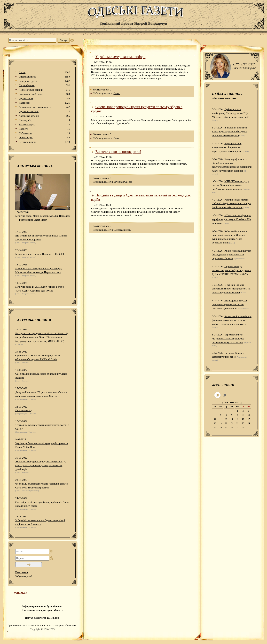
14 (232, 419)
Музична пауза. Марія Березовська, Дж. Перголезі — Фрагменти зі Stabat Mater (42, 218)
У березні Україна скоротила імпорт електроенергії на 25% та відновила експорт (231, 289)
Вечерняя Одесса (44, 81)
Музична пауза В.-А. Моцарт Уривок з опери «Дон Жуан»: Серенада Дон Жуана (40, 289)
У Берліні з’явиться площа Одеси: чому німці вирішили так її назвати (40, 522)
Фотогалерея (44, 138)
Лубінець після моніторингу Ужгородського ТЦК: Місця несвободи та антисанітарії (230, 113)
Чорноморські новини (44, 90)
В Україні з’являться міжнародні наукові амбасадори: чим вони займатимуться (229, 131)
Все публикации (44, 142)
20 (226, 423)
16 (243, 419)
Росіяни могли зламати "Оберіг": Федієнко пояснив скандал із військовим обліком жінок (231, 204)
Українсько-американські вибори (120, 57)
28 (232, 427)
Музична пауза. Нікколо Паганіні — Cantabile (40, 254)
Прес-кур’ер (44, 120)
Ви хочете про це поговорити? (118, 152)
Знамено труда (44, 125)
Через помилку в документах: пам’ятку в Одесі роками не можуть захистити (228, 338)
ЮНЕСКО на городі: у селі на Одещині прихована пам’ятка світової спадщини (230, 185)
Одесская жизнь (44, 77)
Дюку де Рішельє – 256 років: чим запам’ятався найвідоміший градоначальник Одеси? (41, 394)
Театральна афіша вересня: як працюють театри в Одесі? (42, 427)
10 (249, 415)
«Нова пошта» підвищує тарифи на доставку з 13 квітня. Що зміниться (231, 219)
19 (221, 423)
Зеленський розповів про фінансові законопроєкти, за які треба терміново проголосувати (232, 320)
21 (232, 423)
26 (221, 427)
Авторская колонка (44, 116)
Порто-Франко (44, 85)
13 (226, 419)
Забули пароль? (24, 576)
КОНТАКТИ (21, 593)
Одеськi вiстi (44, 99)
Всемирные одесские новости (44, 107)
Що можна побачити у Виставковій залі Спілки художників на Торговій (41, 238)
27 (226, 427)
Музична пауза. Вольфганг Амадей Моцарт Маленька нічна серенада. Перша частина (39, 270)
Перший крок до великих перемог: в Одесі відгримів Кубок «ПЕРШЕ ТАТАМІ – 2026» (231, 270)
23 (243, 423)
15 (237, 419)
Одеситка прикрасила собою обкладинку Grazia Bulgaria (41, 376)
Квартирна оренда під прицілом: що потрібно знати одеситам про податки (230, 304)
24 (249, 423)
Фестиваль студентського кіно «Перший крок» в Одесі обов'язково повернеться (42, 486)
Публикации (44, 133)
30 (243, 427)
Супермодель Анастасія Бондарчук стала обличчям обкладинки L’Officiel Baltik (38, 358)
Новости (44, 129)
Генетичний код (24, 410)
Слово (44, 72)
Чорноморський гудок (44, 94)
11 (215, 419)
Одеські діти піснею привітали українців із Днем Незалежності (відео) (42, 504)
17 (249, 419)
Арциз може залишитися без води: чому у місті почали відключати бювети (231, 255)
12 (221, 419)
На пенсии (44, 103)
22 (237, 423)
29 (237, 427)
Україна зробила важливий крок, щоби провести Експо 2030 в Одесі (42, 445)
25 (215, 427)
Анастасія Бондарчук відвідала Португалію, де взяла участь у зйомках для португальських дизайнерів (41, 465)
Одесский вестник (44, 112)
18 (215, 423)
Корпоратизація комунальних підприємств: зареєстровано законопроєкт (227, 147)
